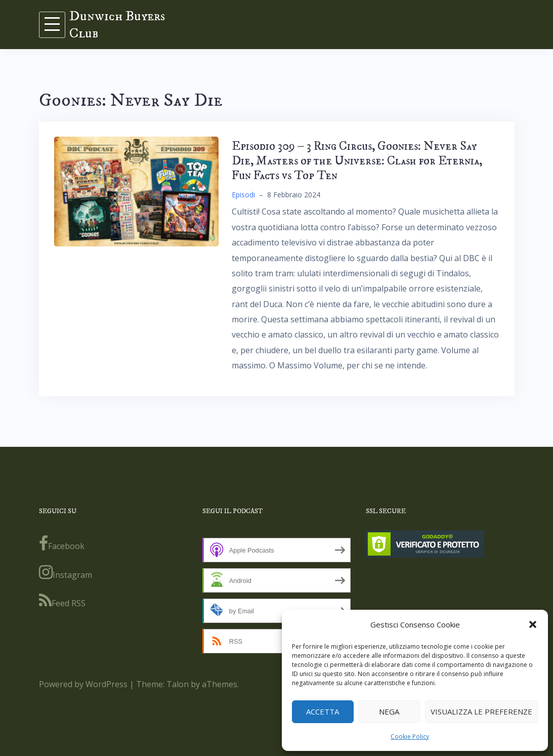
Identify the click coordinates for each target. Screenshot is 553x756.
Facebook (62, 543)
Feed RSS (62, 601)
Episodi (243, 195)
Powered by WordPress (83, 684)
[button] (533, 624)
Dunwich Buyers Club (117, 25)
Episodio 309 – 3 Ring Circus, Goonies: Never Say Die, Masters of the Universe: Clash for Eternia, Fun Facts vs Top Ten (357, 161)
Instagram (66, 572)
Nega (389, 711)
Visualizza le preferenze (481, 711)
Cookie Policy (410, 737)
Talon (178, 684)
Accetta (323, 711)
